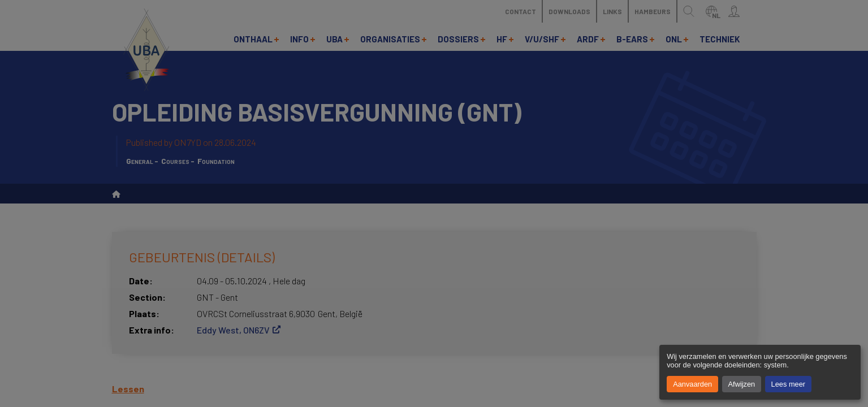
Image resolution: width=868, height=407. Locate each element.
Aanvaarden (692, 384)
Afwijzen (742, 384)
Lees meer (788, 384)
